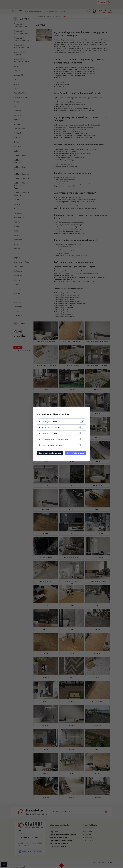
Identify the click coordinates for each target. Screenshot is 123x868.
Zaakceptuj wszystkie (75, 453)
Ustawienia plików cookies (54, 414)
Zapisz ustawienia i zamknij (50, 453)
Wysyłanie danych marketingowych (56, 439)
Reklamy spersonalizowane (53, 445)
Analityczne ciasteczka (51, 433)
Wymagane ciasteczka (51, 422)
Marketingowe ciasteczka (52, 428)
